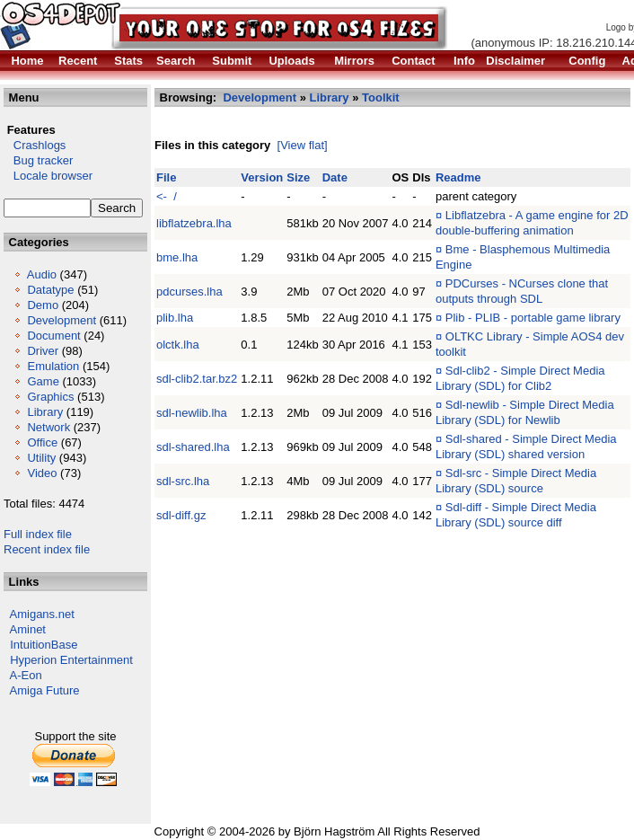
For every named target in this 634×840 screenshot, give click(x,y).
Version (262, 177)
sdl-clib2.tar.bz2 (197, 379)
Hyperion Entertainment (71, 660)
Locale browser (48, 176)
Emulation (53, 366)
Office (42, 442)
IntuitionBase (44, 645)
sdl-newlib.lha (192, 413)
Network (48, 427)
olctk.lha (178, 345)
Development (62, 320)
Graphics (50, 397)
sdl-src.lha (183, 481)
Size (298, 177)
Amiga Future (45, 690)
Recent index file (47, 549)
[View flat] (303, 145)
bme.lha (177, 257)
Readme (458, 177)
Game (43, 381)
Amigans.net (42, 614)
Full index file (38, 534)
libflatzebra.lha (194, 223)
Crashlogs (35, 145)
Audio (42, 274)
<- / (167, 196)
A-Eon (26, 675)
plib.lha (175, 318)
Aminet (28, 629)
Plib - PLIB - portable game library (533, 318)
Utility (41, 458)
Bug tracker (38, 160)
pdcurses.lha (189, 292)
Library (45, 412)
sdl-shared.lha (193, 447)
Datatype (50, 290)
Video (42, 473)
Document (53, 336)
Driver (43, 351)
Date (335, 177)
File (166, 177)
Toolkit (381, 97)
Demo (43, 305)
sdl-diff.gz (181, 515)
